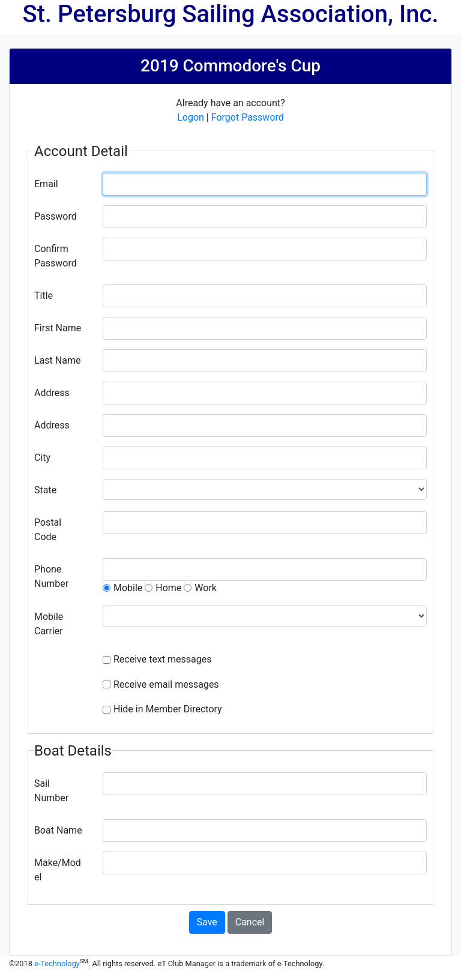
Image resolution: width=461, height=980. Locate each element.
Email (46, 184)
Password (56, 216)
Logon (191, 117)
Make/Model (58, 870)
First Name (58, 328)
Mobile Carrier (49, 624)
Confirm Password (56, 256)
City (42, 458)
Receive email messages (166, 684)
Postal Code (48, 530)
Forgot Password (248, 117)
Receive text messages (163, 659)
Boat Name (58, 830)
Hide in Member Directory (168, 709)
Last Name (57, 360)
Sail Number (51, 791)
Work (206, 588)
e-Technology (57, 963)
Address (52, 393)
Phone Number (51, 576)
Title (44, 296)
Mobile (128, 588)
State (45, 490)
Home (168, 588)
